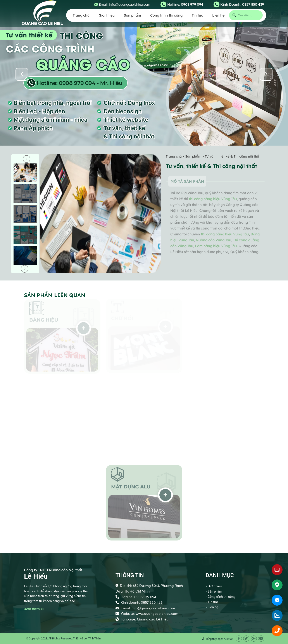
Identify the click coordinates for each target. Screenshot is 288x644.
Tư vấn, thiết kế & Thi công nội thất (233, 156)
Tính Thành (95, 638)
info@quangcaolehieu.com (130, 4)
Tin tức (197, 15)
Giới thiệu (107, 15)
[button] (266, 74)
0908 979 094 (192, 4)
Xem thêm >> (34, 609)
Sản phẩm (132, 15)
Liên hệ (218, 15)
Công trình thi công (166, 15)
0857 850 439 (253, 4)
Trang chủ (81, 15)
